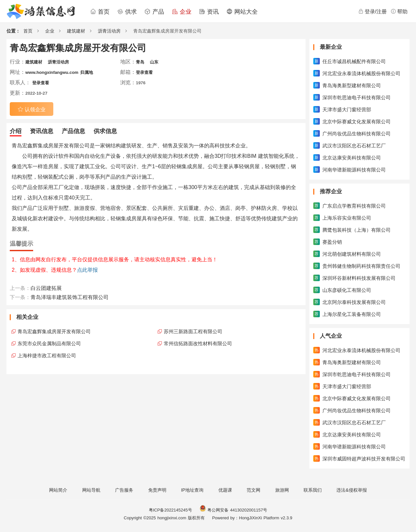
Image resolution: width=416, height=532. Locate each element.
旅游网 (282, 490)
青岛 (140, 62)
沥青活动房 (109, 31)
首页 (100, 12)
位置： (13, 31)
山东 (154, 62)
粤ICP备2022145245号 (170, 510)
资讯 (209, 12)
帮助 (399, 11)
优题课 (225, 490)
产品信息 (73, 131)
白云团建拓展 (46, 288)
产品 (154, 12)
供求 (127, 12)
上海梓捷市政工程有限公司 (47, 355)
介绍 (16, 131)
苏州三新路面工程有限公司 (193, 331)
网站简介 (58, 490)
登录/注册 (372, 11)
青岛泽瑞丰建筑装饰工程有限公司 (70, 297)
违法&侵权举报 (351, 490)
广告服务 (124, 490)
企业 (182, 12)
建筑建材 (76, 31)
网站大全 (242, 12)
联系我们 (313, 490)
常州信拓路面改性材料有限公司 (198, 343)
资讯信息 (42, 131)
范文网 (253, 490)
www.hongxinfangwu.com (52, 72)
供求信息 (105, 131)
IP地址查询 (192, 490)
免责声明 (157, 490)
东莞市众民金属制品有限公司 (49, 343)
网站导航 (91, 490)
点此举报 (87, 270)
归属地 (87, 72)
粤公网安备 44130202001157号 (233, 510)
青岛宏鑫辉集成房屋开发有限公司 (54, 331)
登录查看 (144, 72)
